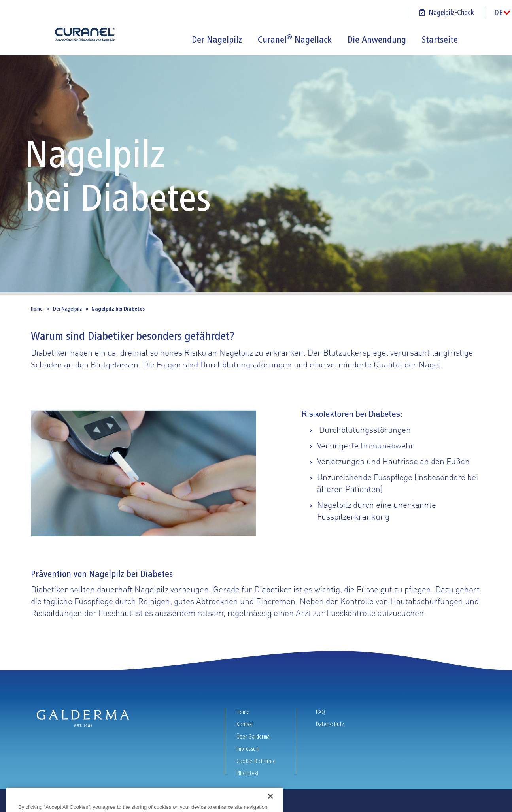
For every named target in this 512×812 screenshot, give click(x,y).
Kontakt (246, 724)
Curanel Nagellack (295, 40)
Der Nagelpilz (217, 40)
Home (37, 309)
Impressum (248, 749)
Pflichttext (248, 773)
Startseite (440, 40)
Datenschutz (330, 724)
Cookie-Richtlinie (256, 761)
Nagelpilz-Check (451, 13)
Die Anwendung (377, 40)
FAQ (320, 712)
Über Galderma (254, 737)
